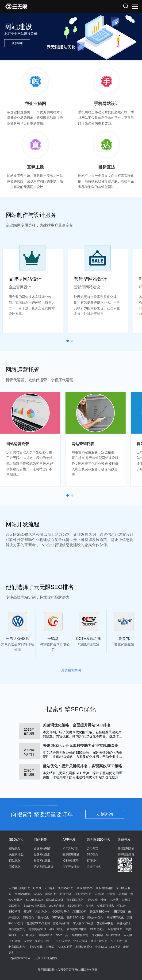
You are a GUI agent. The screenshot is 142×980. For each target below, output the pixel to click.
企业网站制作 (42, 848)
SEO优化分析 (34, 900)
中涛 (104, 900)
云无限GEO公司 (105, 894)
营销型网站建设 (44, 867)
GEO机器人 (28, 935)
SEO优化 (16, 839)
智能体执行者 (61, 923)
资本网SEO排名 (77, 929)
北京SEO (101, 947)
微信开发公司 (99, 941)
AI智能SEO (115, 929)
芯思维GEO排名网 (38, 923)
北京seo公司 (66, 888)
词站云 (122, 906)
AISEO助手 (65, 947)
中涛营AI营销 (61, 912)
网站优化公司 (17, 929)
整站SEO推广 (44, 941)
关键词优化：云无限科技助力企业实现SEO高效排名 (86, 746)
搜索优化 (92, 900)
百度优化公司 (80, 935)
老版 (126, 947)
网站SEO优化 (115, 917)
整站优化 (15, 848)
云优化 (28, 941)
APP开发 (69, 839)
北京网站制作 (17, 947)
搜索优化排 (36, 947)
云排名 (38, 894)
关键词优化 (42, 912)
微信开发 (124, 839)
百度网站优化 (75, 900)
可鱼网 (37, 888)
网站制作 (40, 839)
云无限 (50, 947)
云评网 (13, 888)
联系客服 (17, 43)
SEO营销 (119, 912)
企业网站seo (85, 888)
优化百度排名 (106, 906)
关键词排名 (16, 855)
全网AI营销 (45, 935)
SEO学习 (14, 912)
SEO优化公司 (83, 894)
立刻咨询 (105, 814)
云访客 (28, 912)
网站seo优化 (95, 917)
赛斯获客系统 (84, 947)
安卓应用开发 (71, 855)
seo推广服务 (56, 906)
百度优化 (15, 867)
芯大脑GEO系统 (83, 923)
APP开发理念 (71, 867)
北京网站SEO (37, 929)
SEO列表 (115, 947)
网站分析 (51, 894)
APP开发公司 (119, 941)
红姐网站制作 (104, 888)
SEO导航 (49, 888)
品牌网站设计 (42, 855)
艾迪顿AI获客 (105, 923)
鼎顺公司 (25, 888)
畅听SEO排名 (75, 917)
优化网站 (97, 935)
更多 (11, 953)
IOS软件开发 (71, 848)
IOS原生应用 (71, 861)
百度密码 (65, 894)
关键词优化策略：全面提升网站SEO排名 (77, 725)
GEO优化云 (97, 929)
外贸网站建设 (42, 861)
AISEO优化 (56, 929)
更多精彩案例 (71, 670)
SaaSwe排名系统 (35, 906)
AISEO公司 (80, 912)
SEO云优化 (75, 906)
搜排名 (90, 906)
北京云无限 (80, 941)
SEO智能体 (113, 935)
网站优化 (15, 861)
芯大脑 (123, 894)
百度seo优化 (22, 894)
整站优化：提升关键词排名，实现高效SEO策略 (82, 766)
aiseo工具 (62, 935)
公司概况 (92, 848)
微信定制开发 (126, 848)
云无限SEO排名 (99, 839)
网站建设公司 (55, 900)
